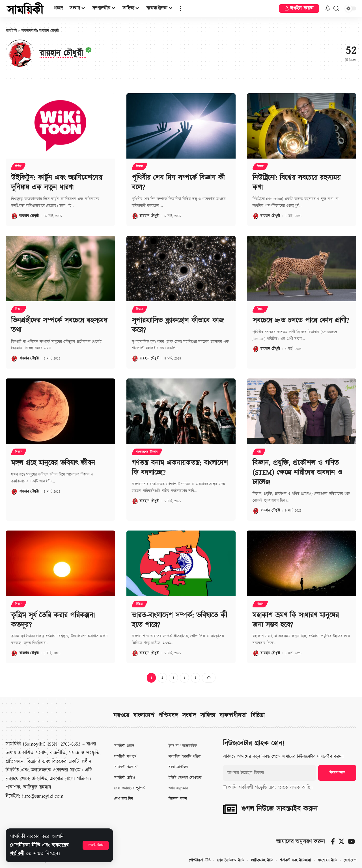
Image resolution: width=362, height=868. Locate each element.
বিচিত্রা (139, 604)
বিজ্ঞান (139, 166)
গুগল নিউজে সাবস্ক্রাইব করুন (279, 809)
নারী (259, 452)
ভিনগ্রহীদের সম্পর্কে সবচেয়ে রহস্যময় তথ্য (59, 325)
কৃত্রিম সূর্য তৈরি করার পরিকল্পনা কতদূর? (53, 620)
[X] (341, 842)
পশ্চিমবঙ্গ (168, 716)
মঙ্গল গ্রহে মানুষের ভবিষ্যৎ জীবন (53, 463)
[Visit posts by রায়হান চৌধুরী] (14, 216)
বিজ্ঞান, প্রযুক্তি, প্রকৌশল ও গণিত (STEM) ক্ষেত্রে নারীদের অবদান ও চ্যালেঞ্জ (297, 473)
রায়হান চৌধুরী (29, 216)
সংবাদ (189, 716)
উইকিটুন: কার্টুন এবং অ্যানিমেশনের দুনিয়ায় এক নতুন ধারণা (57, 183)
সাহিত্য (208, 716)
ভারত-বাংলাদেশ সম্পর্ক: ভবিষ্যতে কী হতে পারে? (179, 620)
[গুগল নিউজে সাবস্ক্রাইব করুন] (230, 809)
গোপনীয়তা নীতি (25, 845)
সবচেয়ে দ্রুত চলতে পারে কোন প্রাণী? (301, 321)
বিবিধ (18, 166)
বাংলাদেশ (144, 716)
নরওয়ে (121, 716)
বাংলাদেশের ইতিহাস (147, 452)
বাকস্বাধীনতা (233, 716)
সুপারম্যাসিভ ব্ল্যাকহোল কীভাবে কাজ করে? (178, 325)
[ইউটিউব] (351, 842)
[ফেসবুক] (333, 842)
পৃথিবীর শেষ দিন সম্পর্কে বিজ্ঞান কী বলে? (178, 183)
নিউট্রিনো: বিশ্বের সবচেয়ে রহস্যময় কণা (297, 183)
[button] (96, 845)
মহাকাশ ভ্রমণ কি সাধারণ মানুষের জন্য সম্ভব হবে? (296, 620)
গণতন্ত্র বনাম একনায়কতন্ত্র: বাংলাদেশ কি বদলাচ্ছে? (180, 468)
